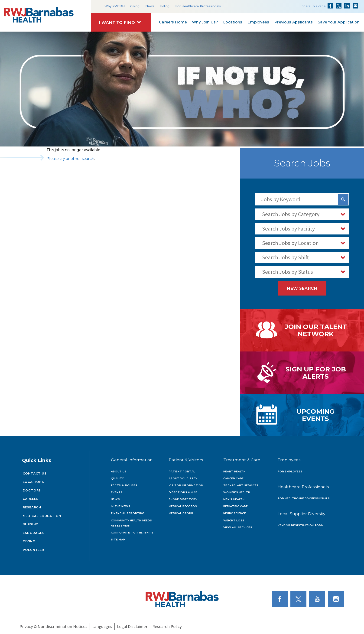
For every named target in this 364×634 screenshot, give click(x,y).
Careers (31, 496)
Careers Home (173, 22)
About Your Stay (183, 476)
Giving (135, 6)
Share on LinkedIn (347, 6)
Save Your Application (339, 22)
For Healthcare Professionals (198, 6)
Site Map (118, 537)
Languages (34, 530)
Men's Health (234, 497)
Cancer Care (234, 476)
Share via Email (355, 6)
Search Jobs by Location (290, 243)
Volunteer (33, 547)
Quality (117, 476)
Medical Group (181, 511)
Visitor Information (186, 483)
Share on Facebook (330, 6)
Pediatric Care (236, 504)
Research (32, 505)
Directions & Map (183, 490)
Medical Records (183, 504)
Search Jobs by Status (288, 272)
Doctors (32, 488)
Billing (165, 6)
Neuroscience (235, 511)
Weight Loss (234, 518)
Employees (258, 22)
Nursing (31, 522)
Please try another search (70, 159)
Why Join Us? (205, 22)
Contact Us (35, 471)
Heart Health (234, 469)
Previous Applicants (294, 22)
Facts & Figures (124, 483)
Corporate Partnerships (132, 530)
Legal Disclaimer (132, 624)
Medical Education (42, 514)
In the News (121, 504)
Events (117, 490)
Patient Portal (182, 469)
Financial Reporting (128, 511)
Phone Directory (183, 497)
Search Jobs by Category (291, 214)
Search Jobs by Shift (285, 257)
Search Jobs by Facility (288, 229)
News (150, 6)
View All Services (238, 525)
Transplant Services (241, 483)
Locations (233, 22)
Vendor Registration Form (301, 523)
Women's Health (237, 490)
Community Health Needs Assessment (132, 521)
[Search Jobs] (343, 199)
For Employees (290, 469)
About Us (119, 469)
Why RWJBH (115, 6)
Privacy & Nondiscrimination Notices (53, 624)
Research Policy (167, 624)
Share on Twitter (339, 6)
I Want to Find (117, 22)
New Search (302, 288)
